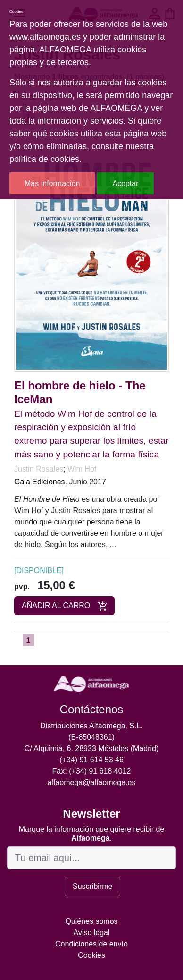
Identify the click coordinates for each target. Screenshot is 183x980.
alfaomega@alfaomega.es (91, 782)
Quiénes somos (91, 921)
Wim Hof (82, 469)
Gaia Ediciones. (41, 482)
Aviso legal (91, 933)
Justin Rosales (39, 469)
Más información (52, 183)
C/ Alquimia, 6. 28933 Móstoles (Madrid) (92, 748)
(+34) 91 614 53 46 (91, 760)
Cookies (91, 955)
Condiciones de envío (91, 944)
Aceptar (125, 183)
